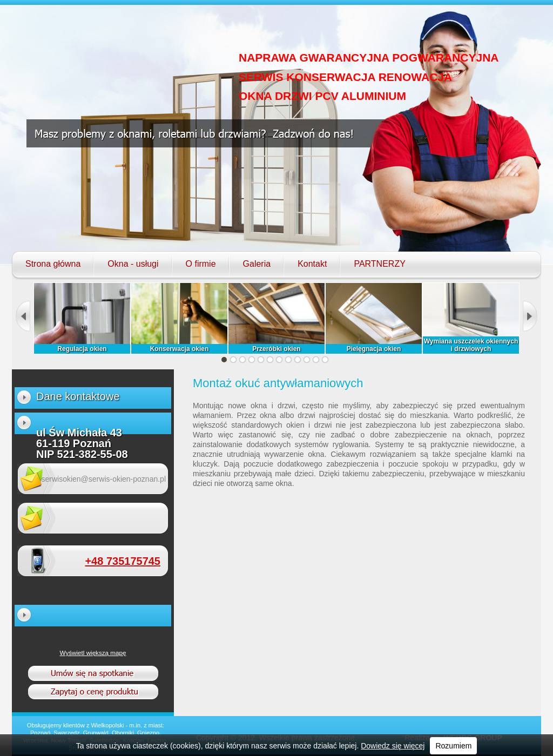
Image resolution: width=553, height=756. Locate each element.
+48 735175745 (123, 561)
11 (316, 360)
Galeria (257, 264)
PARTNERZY (379, 264)
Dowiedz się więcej (393, 746)
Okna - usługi (133, 264)
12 (325, 360)
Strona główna (53, 264)
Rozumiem (453, 746)
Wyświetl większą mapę (93, 653)
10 (307, 360)
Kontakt (312, 264)
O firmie (201, 264)
